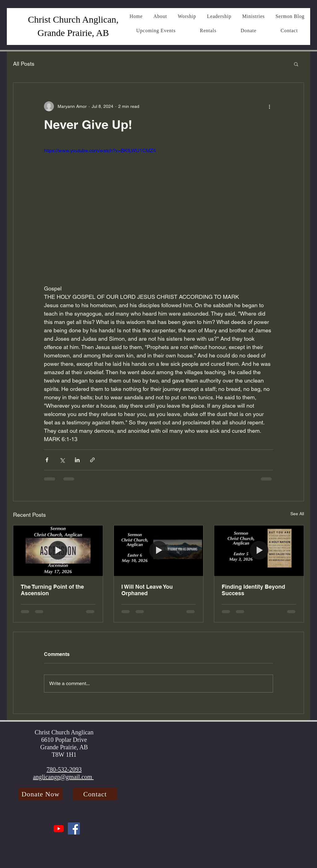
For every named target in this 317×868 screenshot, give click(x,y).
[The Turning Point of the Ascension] (58, 551)
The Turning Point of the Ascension (52, 590)
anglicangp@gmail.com (63, 777)
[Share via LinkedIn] (77, 460)
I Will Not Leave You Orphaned (147, 590)
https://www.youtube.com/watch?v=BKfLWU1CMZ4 (100, 151)
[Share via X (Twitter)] (62, 460)
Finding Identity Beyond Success (253, 590)
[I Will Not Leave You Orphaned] (159, 551)
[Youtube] (59, 828)
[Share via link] (92, 460)
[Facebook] (74, 828)
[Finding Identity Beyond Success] (259, 551)
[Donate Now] (41, 794)
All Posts (24, 64)
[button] (296, 64)
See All (297, 514)
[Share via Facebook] (47, 460)
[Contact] (95, 794)
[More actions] (269, 106)
